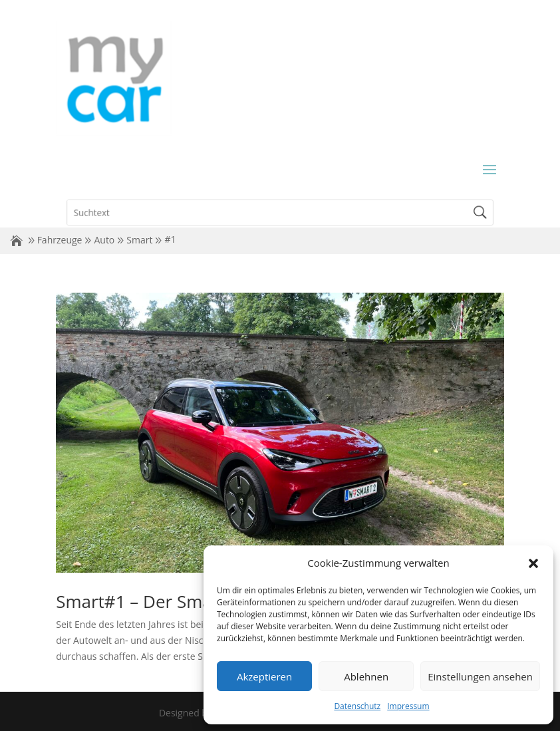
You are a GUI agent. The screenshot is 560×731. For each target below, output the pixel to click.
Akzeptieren (264, 676)
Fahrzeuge (60, 240)
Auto (104, 240)
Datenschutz (357, 706)
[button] (533, 563)
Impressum (408, 706)
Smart (139, 240)
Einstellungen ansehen (480, 676)
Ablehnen (366, 676)
